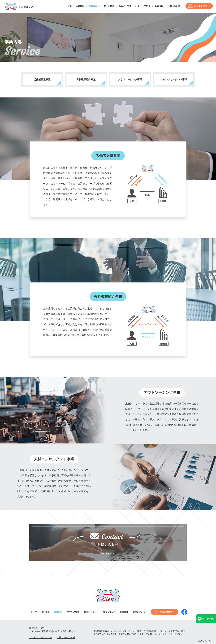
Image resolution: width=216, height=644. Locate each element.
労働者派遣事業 (42, 79)
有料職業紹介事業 (86, 79)
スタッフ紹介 (144, 6)
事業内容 (93, 6)
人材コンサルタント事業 (174, 79)
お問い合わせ (174, 6)
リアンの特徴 (108, 6)
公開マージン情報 (66, 637)
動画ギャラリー (126, 6)
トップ (68, 6)
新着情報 (159, 6)
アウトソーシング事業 (130, 79)
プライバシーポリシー (41, 637)
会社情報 (80, 6)
